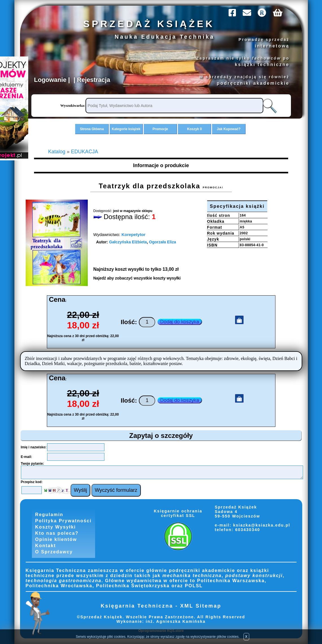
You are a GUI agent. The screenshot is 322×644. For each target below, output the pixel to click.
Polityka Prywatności (63, 521)
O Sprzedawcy (54, 552)
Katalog (57, 152)
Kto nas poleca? (57, 533)
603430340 (247, 530)
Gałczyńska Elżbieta (128, 242)
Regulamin (49, 515)
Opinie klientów (56, 539)
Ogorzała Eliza (163, 242)
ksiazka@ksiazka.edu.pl (262, 525)
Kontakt (46, 546)
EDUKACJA (85, 152)
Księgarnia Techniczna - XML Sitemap (161, 606)
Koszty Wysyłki (56, 527)
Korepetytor (133, 234)
